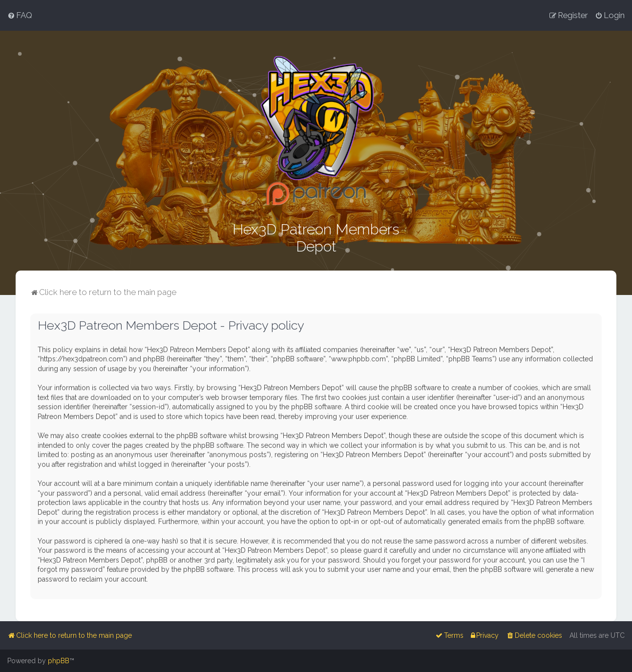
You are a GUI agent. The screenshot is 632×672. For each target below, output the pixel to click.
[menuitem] (20, 15)
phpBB (59, 661)
